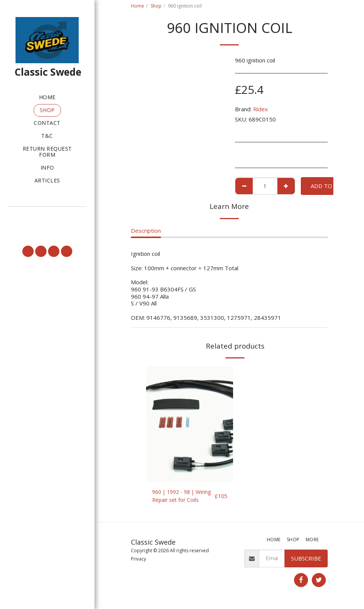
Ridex (261, 109)
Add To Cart (329, 186)
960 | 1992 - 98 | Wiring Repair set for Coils (179, 497)
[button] (47, 216)
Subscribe (306, 559)
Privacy (138, 560)
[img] (190, 424)
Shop (156, 6)
